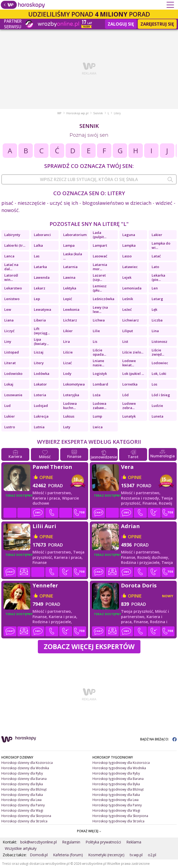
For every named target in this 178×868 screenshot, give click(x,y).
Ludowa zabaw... (100, 406)
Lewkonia (71, 309)
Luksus (69, 416)
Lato (155, 267)
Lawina (69, 277)
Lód (126, 395)
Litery (39, 363)
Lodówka (42, 374)
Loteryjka (71, 395)
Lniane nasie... (98, 363)
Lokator (40, 384)
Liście (68, 352)
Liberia (40, 320)
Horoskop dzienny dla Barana (24, 779)
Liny (8, 341)
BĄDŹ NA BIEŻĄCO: (158, 739)
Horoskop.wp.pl (77, 113)
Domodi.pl (39, 855)
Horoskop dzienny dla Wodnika (25, 768)
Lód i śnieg (161, 395)
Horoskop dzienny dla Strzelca (24, 821)
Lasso (127, 256)
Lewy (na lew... (100, 309)
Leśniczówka (104, 299)
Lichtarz (70, 320)
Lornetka (130, 384)
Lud (7, 406)
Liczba (157, 320)
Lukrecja (41, 416)
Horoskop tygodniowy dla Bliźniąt (118, 789)
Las (37, 256)
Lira (66, 341)
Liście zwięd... (158, 352)
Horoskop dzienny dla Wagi (22, 810)
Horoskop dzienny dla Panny (23, 805)
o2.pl (152, 855)
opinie (46, 477)
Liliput (128, 331)
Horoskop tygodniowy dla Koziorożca (121, 763)
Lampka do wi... (161, 245)
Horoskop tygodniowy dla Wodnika (119, 768)
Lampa (69, 245)
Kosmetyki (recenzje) (106, 855)
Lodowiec (160, 363)
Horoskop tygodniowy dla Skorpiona (120, 816)
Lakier (157, 235)
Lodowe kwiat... (129, 363)
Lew (8, 309)
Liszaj (39, 352)
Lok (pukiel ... (133, 374)
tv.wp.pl (136, 855)
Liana (9, 320)
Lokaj (9, 384)
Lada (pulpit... (100, 235)
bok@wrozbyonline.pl (39, 842)
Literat (10, 363)
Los (154, 384)
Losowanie (13, 395)
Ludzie (157, 406)
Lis (95, 341)
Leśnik (128, 299)
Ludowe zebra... (129, 406)
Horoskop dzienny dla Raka (22, 795)
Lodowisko (13, 374)
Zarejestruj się (157, 24)
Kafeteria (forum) (68, 855)
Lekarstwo (13, 288)
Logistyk (100, 374)
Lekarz (40, 288)
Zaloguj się (121, 24)
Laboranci (42, 235)
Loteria (40, 395)
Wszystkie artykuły (21, 848)
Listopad (12, 352)
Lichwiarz (131, 320)
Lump (97, 416)
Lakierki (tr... (15, 245)
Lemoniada (132, 288)
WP (59, 113)
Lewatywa (43, 309)
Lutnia (39, 427)
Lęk (154, 309)
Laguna (129, 235)
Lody (67, 374)
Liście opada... (99, 352)
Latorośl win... (11, 277)
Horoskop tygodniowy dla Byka (116, 784)
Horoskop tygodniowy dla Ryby (116, 773)
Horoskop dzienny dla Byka (22, 784)
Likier (68, 331)
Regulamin (71, 842)
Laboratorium (75, 235)
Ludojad (41, 406)
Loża (97, 395)
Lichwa (99, 320)
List (125, 341)
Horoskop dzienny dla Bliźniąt (24, 789)
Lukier (10, 416)
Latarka (40, 267)
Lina (155, 331)
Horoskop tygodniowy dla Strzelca (118, 821)
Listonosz (159, 341)
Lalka (38, 245)
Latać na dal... (11, 267)
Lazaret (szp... (99, 277)
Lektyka (70, 288)
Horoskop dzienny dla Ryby (22, 773)
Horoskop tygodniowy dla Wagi (116, 810)
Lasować (100, 256)
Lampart (100, 245)
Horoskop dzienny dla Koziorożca (27, 763)
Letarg (157, 299)
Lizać (67, 363)
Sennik (98, 113)
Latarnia (70, 267)
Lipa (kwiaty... (41, 341)
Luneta (157, 416)
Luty (67, 427)
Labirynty (12, 235)
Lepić (68, 299)
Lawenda (42, 277)
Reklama (134, 842)
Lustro (10, 427)
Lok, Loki (159, 374)
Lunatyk (129, 416)
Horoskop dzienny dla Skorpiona (26, 816)
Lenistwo (12, 299)
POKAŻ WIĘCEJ (89, 831)
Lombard (100, 384)
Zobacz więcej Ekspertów (89, 646)
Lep (37, 299)
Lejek (127, 277)
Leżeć (127, 309)
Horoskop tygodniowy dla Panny (117, 805)
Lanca (9, 256)
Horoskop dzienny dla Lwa (21, 800)
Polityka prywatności (103, 842)
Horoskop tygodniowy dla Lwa (116, 800)
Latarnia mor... (100, 267)
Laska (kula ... (73, 256)
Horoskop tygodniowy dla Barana (118, 779)
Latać (156, 256)
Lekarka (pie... (158, 277)
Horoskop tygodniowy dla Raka (116, 795)
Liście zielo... (133, 352)
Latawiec (130, 267)
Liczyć (9, 331)
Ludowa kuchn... (70, 406)
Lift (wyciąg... (42, 331)
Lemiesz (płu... (100, 288)
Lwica (98, 427)
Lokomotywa (74, 384)
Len (155, 288)
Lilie (96, 331)
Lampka (129, 245)
